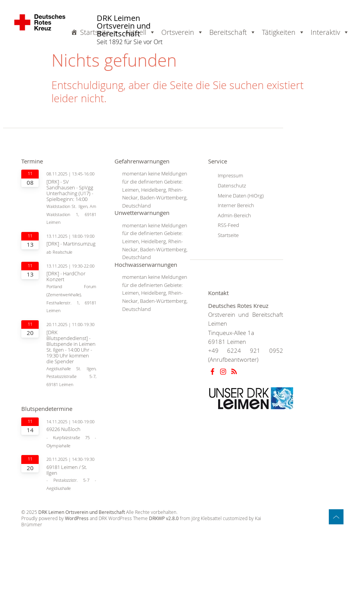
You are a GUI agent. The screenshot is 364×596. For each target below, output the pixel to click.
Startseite (100, 32)
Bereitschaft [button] (233, 32)
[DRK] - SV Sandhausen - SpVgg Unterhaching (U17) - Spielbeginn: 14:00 (70, 191)
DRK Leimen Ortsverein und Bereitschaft (124, 26)
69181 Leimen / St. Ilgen (67, 470)
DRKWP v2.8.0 (164, 518)
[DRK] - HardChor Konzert (66, 277)
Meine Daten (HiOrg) (241, 196)
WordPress (77, 518)
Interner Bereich (236, 205)
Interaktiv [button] (330, 32)
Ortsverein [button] (182, 32)
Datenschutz (232, 185)
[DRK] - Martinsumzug (71, 244)
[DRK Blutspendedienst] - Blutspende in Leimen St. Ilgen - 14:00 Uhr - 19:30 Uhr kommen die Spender (71, 347)
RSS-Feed (228, 225)
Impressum (230, 175)
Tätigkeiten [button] (283, 32)
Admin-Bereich (234, 215)
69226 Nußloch (63, 429)
